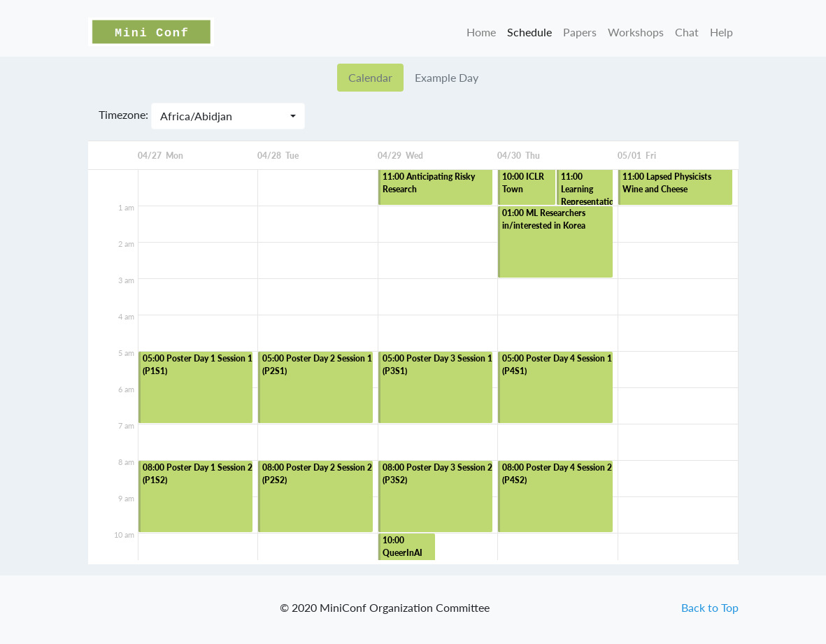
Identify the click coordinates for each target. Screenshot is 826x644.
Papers (580, 32)
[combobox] (228, 116)
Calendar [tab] (370, 77)
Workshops (636, 32)
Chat (687, 32)
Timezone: (123, 114)
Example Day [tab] (447, 77)
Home (481, 32)
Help (721, 32)
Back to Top (710, 607)
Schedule (529, 32)
